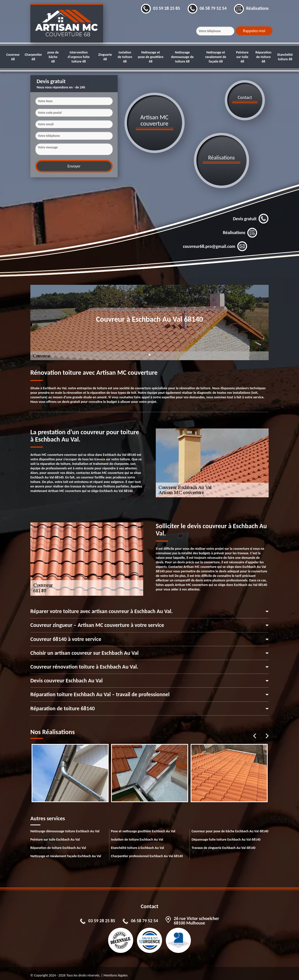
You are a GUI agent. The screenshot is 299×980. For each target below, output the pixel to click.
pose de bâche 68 (53, 57)
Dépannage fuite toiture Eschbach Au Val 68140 (226, 835)
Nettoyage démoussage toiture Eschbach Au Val (65, 827)
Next (267, 732)
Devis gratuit (251, 215)
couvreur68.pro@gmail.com (215, 243)
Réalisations (240, 229)
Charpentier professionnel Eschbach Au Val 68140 (147, 852)
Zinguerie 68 (105, 57)
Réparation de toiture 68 (263, 57)
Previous (255, 732)
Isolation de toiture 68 (125, 57)
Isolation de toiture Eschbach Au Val (137, 835)
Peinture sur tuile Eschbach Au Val (55, 835)
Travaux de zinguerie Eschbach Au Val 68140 (224, 844)
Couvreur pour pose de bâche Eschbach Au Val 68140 (230, 827)
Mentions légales (115, 971)
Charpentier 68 (33, 57)
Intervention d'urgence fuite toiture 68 (79, 57)
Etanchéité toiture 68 (285, 57)
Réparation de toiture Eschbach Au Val (58, 844)
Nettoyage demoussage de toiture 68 (182, 57)
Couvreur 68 (13, 57)
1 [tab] (149, 354)
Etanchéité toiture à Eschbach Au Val (137, 844)
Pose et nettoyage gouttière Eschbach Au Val (143, 827)
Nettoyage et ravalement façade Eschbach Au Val (66, 852)
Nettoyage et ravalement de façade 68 (216, 57)
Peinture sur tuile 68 (242, 57)
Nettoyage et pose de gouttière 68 (151, 57)
